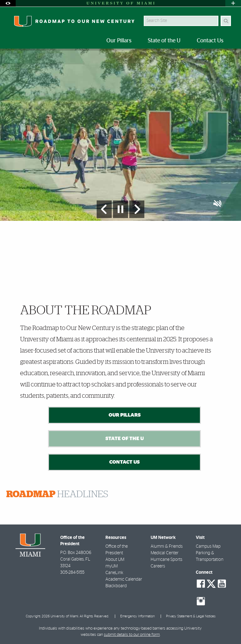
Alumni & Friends (167, 546)
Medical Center (165, 553)
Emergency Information (137, 616)
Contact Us (124, 462)
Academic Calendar (124, 579)
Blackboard (116, 586)
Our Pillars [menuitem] (119, 41)
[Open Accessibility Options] (8, 3)
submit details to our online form (132, 635)
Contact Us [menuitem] (210, 41)
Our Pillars (125, 415)
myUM (112, 566)
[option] (120, 135)
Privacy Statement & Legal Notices (191, 616)
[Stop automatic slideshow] (120, 209)
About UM (115, 560)
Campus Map (208, 546)
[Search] (226, 21)
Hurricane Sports (166, 560)
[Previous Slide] (104, 209)
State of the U (125, 439)
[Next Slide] (137, 209)
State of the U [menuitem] (164, 41)
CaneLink (114, 573)
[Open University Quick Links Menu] (233, 3)
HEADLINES (57, 494)
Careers (158, 566)
